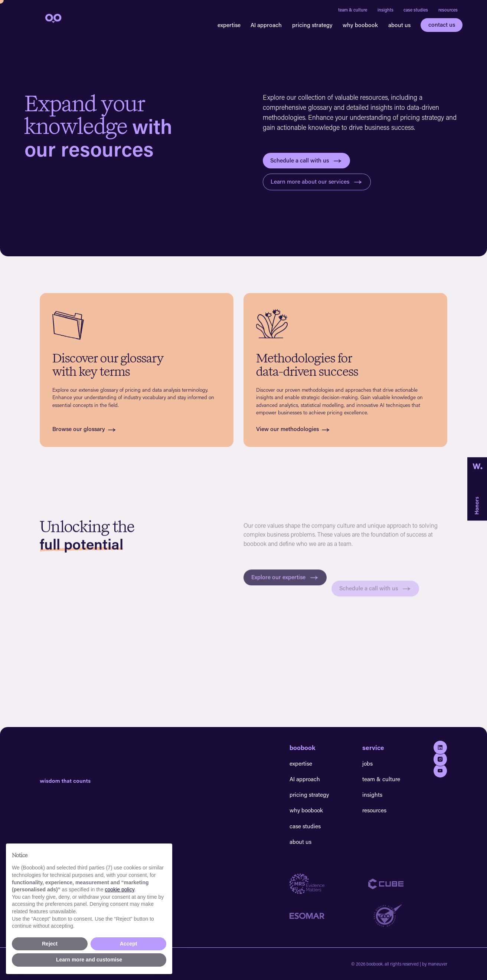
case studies (416, 10)
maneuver (438, 964)
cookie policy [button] (120, 889)
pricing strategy (312, 25)
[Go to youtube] (440, 771)
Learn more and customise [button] (89, 960)
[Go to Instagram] (440, 759)
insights (385, 10)
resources (448, 10)
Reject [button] (50, 944)
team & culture (353, 10)
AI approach (266, 25)
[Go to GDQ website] (408, 916)
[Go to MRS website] (329, 884)
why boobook (360, 25)
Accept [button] (129, 944)
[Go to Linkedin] (440, 747)
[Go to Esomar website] (329, 916)
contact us (442, 24)
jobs (367, 763)
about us (399, 25)
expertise (229, 25)
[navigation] (53, 18)
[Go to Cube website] (408, 884)
